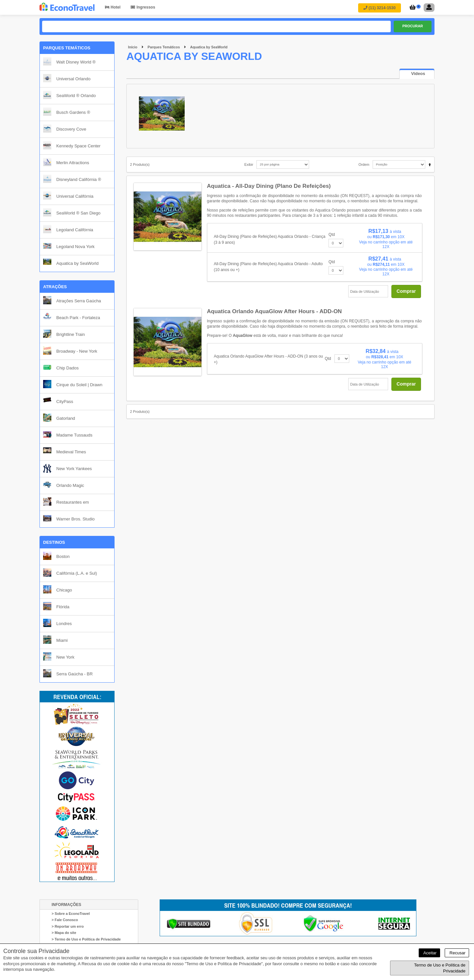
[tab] (417, 74)
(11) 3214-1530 (379, 8)
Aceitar (429, 953)
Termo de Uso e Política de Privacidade (440, 968)
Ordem (364, 164)
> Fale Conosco (65, 920)
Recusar (457, 953)
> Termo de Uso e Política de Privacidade (86, 939)
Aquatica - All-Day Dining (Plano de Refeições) (269, 186)
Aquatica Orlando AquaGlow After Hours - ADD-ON (275, 311)
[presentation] (417, 74)
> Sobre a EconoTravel (71, 914)
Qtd (332, 235)
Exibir (249, 164)
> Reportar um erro (68, 926)
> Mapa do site (64, 933)
